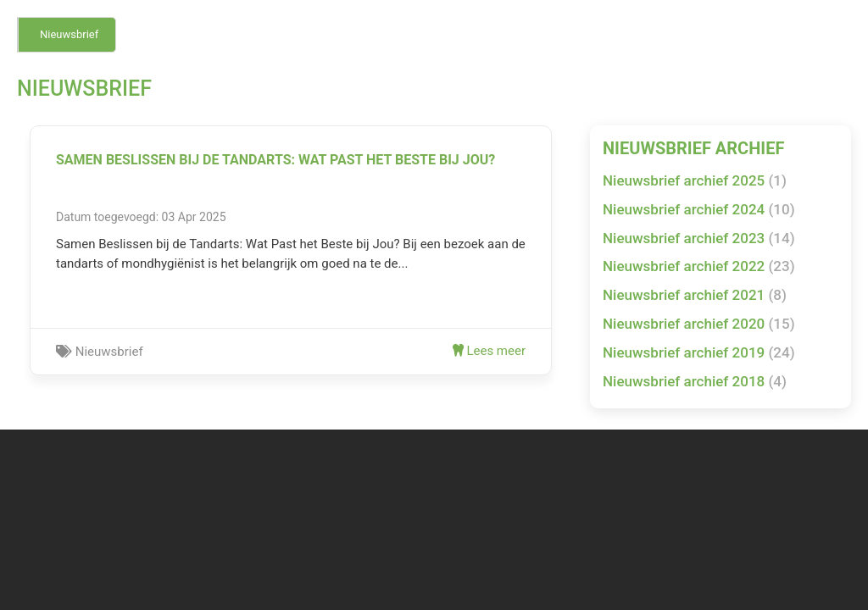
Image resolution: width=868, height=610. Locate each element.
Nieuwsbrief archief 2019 (699, 352)
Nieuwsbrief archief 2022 (699, 266)
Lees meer (489, 351)
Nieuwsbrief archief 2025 (695, 180)
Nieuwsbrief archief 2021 (695, 295)
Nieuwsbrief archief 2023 (699, 238)
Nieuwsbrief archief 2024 (699, 209)
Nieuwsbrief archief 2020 (699, 324)
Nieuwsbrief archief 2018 (695, 381)
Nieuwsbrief (69, 34)
